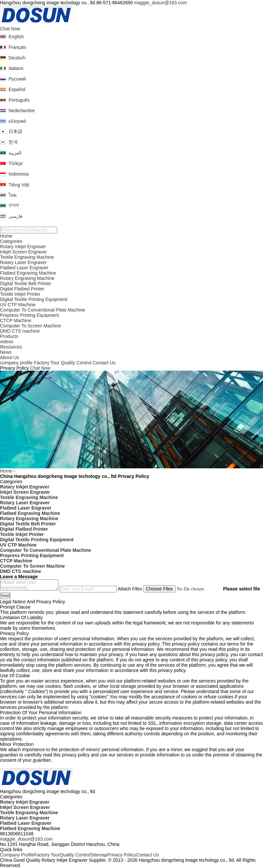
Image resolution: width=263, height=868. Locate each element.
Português (19, 100)
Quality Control (76, 363)
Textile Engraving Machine (27, 257)
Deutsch (17, 58)
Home (6, 236)
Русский (17, 79)
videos (7, 342)
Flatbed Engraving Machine (28, 273)
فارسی (16, 216)
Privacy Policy (122, 855)
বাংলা (14, 205)
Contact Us (104, 363)
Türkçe (16, 163)
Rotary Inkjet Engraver (23, 247)
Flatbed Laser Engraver (24, 268)
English (16, 37)
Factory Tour (47, 363)
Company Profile (17, 855)
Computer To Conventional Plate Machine (43, 310)
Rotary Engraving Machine (27, 278)
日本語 (16, 131)
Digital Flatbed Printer (22, 289)
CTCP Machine (16, 320)
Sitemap (99, 855)
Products (9, 336)
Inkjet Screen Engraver (23, 252)
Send (5, 596)
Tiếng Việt (19, 185)
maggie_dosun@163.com (160, 3)
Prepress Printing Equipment (29, 315)
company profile (16, 363)
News (6, 352)
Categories (11, 241)
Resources (11, 347)
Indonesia (19, 174)
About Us (10, 357)
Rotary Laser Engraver (23, 262)
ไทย (13, 195)
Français (17, 47)
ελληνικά (17, 121)
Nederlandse (22, 111)
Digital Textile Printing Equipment (34, 299)
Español (17, 89)
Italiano (16, 68)
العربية (15, 153)
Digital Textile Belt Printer (26, 284)
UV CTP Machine (18, 305)
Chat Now (10, 29)
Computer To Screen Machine (31, 326)
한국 (13, 142)
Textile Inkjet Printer (20, 294)
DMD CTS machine (20, 331)
